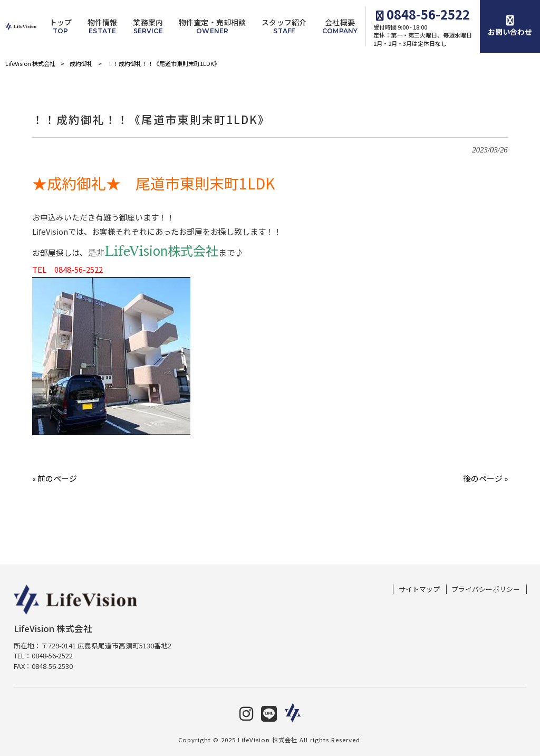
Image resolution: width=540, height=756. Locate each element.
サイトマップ (419, 589)
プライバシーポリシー (486, 589)
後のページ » (485, 478)
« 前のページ (55, 478)
